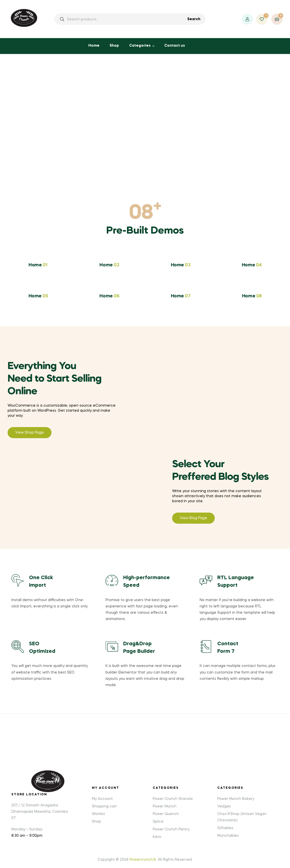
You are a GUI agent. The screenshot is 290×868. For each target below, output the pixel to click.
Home (94, 46)
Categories (140, 46)
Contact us (175, 46)
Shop (114, 46)
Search (194, 19)
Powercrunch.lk (143, 860)
